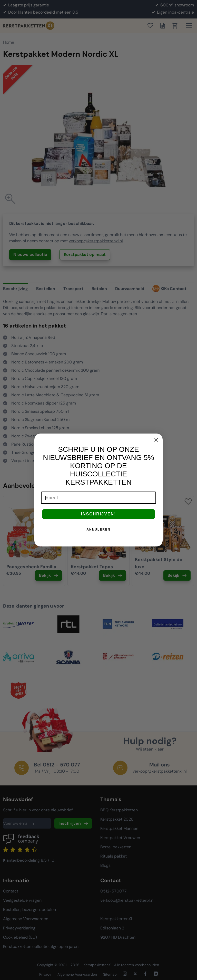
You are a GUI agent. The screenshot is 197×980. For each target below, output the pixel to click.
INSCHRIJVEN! (99, 514)
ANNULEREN (98, 530)
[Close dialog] (156, 440)
